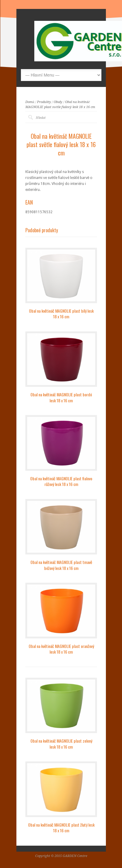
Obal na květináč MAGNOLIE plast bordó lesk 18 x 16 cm (61, 397)
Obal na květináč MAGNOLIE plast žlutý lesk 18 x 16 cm (61, 828)
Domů (30, 102)
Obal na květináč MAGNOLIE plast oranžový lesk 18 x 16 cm (61, 649)
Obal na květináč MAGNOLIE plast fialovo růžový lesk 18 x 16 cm (61, 481)
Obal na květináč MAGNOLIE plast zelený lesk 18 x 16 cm (61, 744)
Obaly (58, 102)
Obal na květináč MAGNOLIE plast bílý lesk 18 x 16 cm (61, 314)
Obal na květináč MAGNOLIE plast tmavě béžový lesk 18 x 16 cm (61, 565)
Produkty (44, 102)
